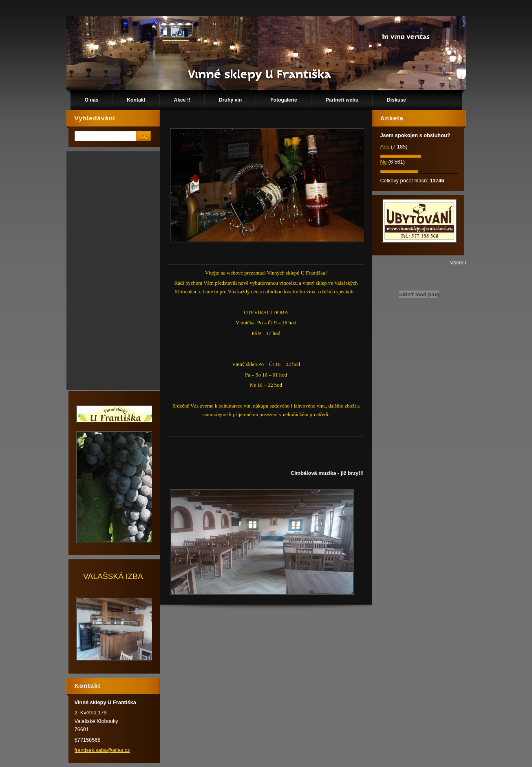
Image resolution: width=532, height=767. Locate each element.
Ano (385, 147)
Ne (384, 162)
